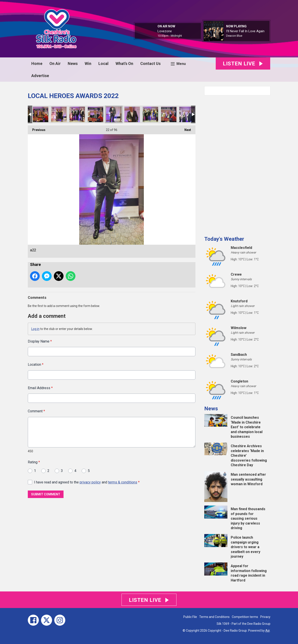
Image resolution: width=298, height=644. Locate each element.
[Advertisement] (237, 164)
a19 (59, 114)
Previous (37, 129)
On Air (55, 63)
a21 (77, 114)
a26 (187, 114)
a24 (150, 114)
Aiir (268, 631)
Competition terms (245, 617)
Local (103, 63)
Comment (36, 411)
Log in (35, 329)
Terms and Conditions (214, 617)
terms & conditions (123, 482)
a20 (96, 114)
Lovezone (165, 31)
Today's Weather (224, 239)
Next (186, 129)
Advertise (40, 76)
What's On (124, 63)
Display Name (40, 341)
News (73, 63)
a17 (41, 114)
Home (37, 63)
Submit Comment (46, 494)
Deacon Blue (234, 36)
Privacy (265, 617)
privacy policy (90, 482)
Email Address (40, 388)
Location (36, 365)
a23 (132, 114)
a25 (169, 114)
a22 (114, 114)
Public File (190, 617)
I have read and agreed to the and (87, 482)
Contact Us (150, 63)
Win (88, 63)
